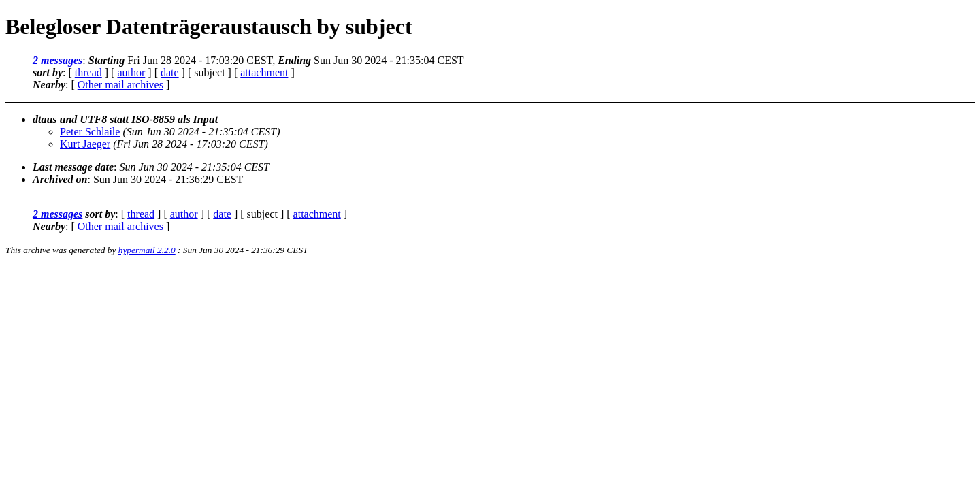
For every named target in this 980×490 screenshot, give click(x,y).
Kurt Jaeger (85, 144)
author (131, 72)
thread (88, 72)
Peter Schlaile (90, 132)
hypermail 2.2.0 (147, 250)
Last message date (73, 167)
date (170, 72)
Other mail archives (120, 85)
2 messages (58, 60)
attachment (264, 72)
